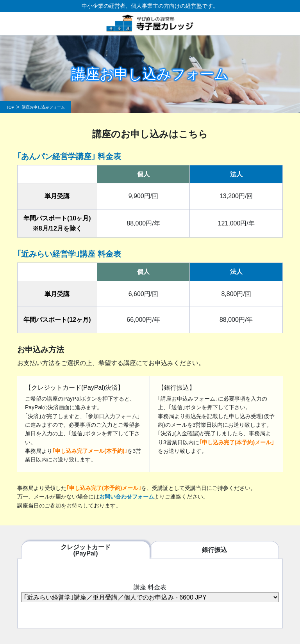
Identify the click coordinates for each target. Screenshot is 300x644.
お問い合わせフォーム (127, 497)
